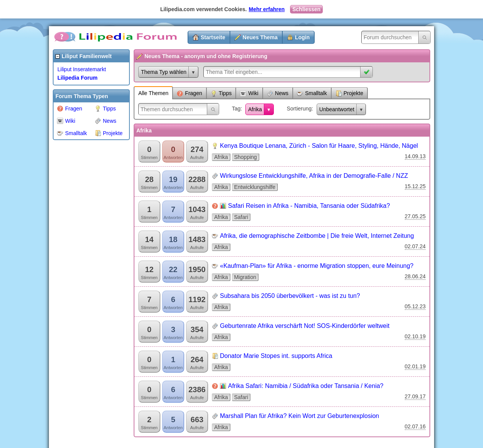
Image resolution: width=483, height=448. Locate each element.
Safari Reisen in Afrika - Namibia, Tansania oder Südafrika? (309, 206)
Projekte (109, 133)
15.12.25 (415, 186)
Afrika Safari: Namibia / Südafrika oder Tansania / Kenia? (306, 386)
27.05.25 (415, 216)
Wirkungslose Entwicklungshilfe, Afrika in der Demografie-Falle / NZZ (314, 176)
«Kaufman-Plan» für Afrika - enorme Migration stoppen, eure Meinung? (317, 266)
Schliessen (306, 9)
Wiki (66, 121)
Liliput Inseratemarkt (82, 69)
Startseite (213, 37)
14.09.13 (415, 156)
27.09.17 (415, 396)
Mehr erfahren (267, 9)
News (106, 121)
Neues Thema (260, 37)
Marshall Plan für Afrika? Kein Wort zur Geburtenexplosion (299, 416)
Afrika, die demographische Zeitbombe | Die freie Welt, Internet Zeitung (317, 236)
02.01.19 (415, 366)
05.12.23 (415, 306)
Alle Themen (153, 93)
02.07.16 (415, 426)
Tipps (105, 109)
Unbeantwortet (337, 109)
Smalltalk (72, 133)
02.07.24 (415, 246)
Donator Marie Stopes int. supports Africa (276, 356)
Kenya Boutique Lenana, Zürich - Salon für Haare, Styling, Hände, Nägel (319, 146)
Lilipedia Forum (77, 78)
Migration (245, 277)
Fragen (70, 109)
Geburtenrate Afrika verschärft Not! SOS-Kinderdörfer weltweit (305, 326)
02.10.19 (415, 336)
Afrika (255, 109)
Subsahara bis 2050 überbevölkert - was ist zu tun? (290, 296)
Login (302, 37)
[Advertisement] (84, 259)
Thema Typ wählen (164, 72)
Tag (236, 109)
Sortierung (299, 109)
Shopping (246, 157)
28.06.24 (415, 276)
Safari (241, 217)
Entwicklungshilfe (255, 187)
